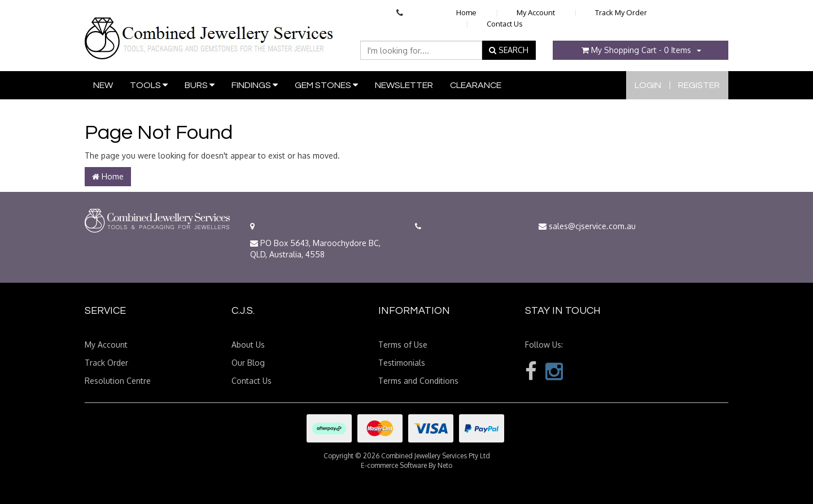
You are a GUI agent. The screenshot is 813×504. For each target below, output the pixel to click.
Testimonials (402, 363)
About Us (248, 345)
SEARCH (509, 50)
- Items (636, 50)
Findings (255, 85)
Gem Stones (326, 85)
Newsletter (404, 85)
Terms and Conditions (418, 381)
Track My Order (621, 12)
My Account (536, 12)
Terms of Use (403, 345)
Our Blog (248, 363)
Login (648, 85)
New (103, 85)
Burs (200, 85)
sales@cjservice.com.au (587, 226)
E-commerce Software (394, 465)
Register (699, 85)
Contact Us (505, 24)
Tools (149, 85)
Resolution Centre (118, 381)
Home (466, 12)
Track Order (106, 363)
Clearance (476, 85)
